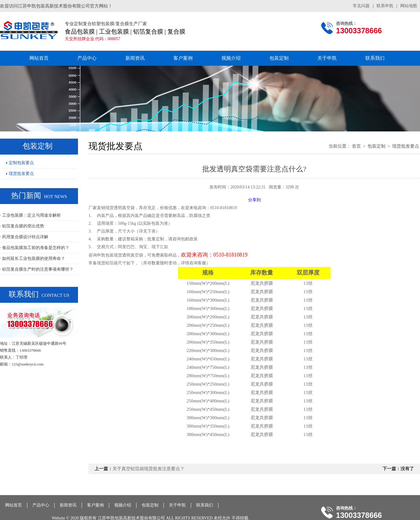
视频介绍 (231, 58)
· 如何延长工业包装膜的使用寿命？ (33, 258)
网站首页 (39, 58)
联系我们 (375, 58)
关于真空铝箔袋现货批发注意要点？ (148, 469)
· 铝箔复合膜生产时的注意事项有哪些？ (37, 269)
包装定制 (279, 58)
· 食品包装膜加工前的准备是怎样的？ (35, 248)
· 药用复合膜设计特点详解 (24, 237)
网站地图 (409, 6)
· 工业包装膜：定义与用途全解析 (30, 215)
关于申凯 (327, 58)
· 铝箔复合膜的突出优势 (22, 226)
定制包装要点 (20, 163)
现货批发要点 (20, 174)
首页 (356, 146)
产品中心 (87, 58)
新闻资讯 (135, 58)
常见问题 (361, 6)
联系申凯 (385, 6)
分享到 (254, 200)
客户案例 (183, 58)
